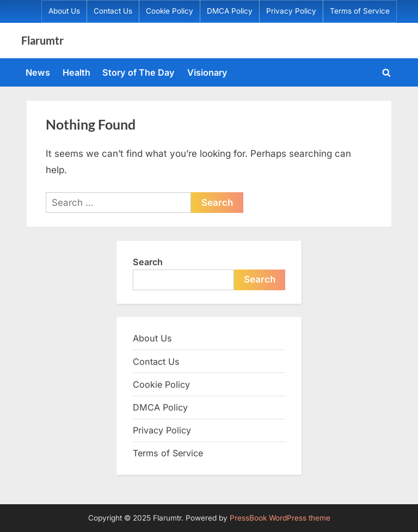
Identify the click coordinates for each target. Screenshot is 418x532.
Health (76, 72)
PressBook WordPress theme (280, 518)
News (38, 72)
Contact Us (113, 11)
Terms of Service (360, 11)
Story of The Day (139, 72)
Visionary (207, 72)
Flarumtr (42, 40)
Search (148, 262)
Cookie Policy (170, 11)
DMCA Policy (230, 11)
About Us (64, 11)
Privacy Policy (291, 11)
